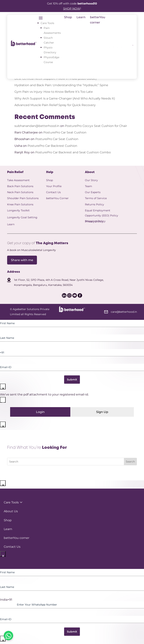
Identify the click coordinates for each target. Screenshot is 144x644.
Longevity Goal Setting (22, 217)
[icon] (113, 46)
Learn (81, 17)
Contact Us (53, 192)
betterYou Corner (57, 198)
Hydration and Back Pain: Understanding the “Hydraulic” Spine (61, 85)
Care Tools (47, 23)
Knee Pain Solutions (20, 204)
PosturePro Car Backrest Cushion (52, 146)
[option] (72, 600)
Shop (68, 17)
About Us (11, 511)
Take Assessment (18, 180)
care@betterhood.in (124, 312)
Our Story (91, 180)
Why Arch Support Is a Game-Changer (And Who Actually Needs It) (65, 98)
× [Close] (3, 387)
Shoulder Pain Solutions (23, 198)
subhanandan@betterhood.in (37, 126)
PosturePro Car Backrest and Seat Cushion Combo (73, 152)
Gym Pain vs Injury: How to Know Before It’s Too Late (54, 92)
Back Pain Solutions (20, 186)
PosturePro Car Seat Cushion (65, 132)
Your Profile (54, 186)
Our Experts (93, 192)
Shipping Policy (95, 221)
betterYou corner (16, 538)
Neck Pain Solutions (20, 192)
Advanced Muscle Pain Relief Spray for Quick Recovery (55, 105)
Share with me (22, 260)
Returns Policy (94, 204)
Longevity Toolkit (18, 210)
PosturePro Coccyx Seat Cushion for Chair (96, 126)
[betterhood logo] (24, 45)
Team (88, 186)
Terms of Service (96, 198)
